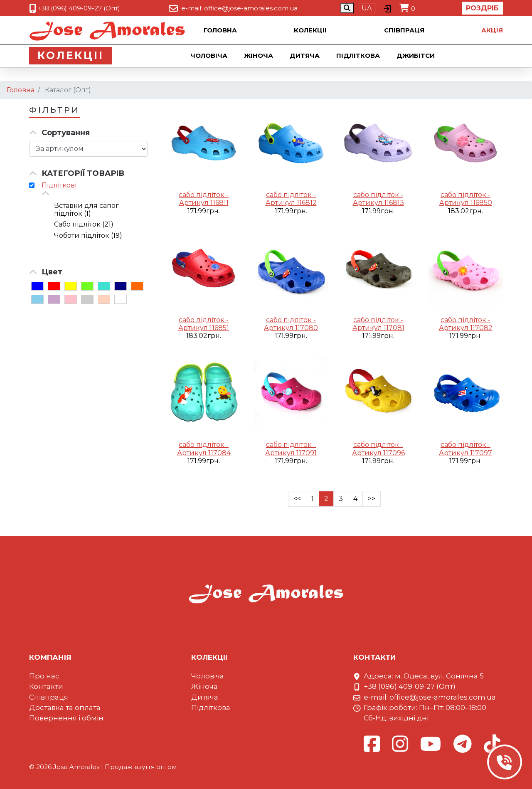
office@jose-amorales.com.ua (251, 8)
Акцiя (492, 30)
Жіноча (259, 55)
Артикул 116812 (291, 203)
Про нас (44, 676)
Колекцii (310, 30)
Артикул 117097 (465, 453)
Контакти (46, 686)
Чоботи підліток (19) (88, 235)
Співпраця (404, 30)
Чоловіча (210, 55)
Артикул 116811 (204, 203)
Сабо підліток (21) (84, 224)
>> (372, 499)
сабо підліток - (204, 195)
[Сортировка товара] (88, 149)
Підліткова (359, 55)
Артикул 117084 (204, 453)
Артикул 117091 (291, 453)
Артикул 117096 (378, 453)
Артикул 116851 (204, 328)
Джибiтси (416, 55)
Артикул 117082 (466, 328)
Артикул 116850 (466, 203)
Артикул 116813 (378, 203)
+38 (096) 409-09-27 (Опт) (79, 8)
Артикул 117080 (291, 328)
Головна (220, 30)
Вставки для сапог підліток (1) (86, 210)
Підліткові (59, 185)
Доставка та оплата (65, 708)
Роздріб (482, 8)
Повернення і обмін (66, 718)
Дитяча (305, 55)
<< (297, 499)
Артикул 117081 (378, 328)
